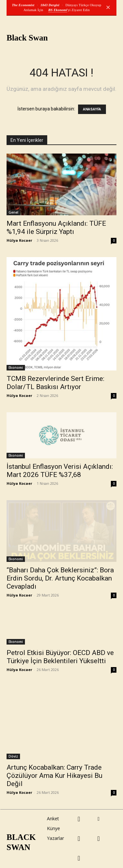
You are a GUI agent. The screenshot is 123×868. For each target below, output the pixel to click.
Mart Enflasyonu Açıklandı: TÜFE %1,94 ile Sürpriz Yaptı (56, 228)
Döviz (13, 756)
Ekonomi (16, 368)
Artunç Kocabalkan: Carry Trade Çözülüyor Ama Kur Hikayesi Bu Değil (54, 776)
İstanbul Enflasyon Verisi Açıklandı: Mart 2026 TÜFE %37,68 (60, 471)
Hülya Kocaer (19, 240)
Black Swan (27, 38)
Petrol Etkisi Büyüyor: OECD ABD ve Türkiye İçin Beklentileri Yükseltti (60, 657)
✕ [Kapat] (108, 8)
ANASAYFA (92, 109)
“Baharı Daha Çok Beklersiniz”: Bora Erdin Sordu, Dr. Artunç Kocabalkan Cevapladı (60, 578)
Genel (13, 212)
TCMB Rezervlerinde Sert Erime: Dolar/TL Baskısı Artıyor (55, 383)
